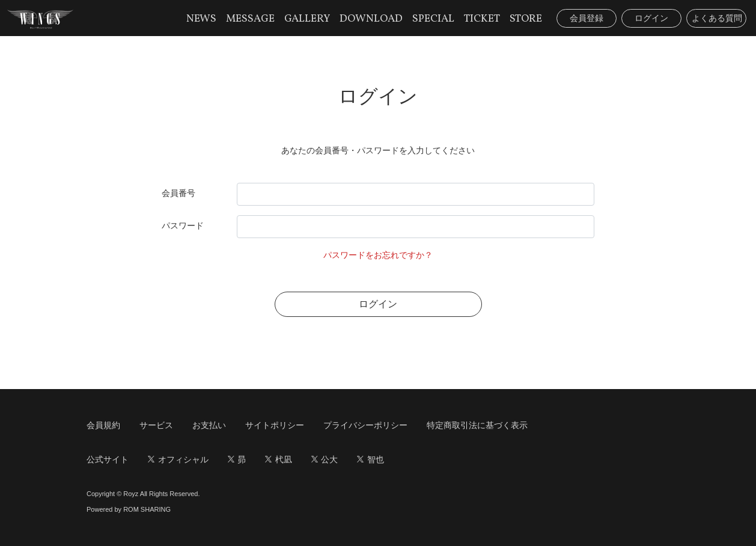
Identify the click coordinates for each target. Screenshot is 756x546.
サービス (156, 425)
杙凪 (279, 459)
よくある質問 (717, 18)
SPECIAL (433, 19)
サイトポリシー (275, 425)
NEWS (201, 19)
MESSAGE (250, 19)
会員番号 (178, 193)
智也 (370, 459)
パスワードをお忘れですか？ (378, 255)
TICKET (482, 19)
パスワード (183, 225)
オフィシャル (178, 459)
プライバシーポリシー (365, 425)
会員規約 (103, 425)
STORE (526, 19)
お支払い (209, 425)
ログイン (651, 18)
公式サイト (108, 459)
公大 (325, 459)
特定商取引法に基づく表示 (477, 425)
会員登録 (587, 18)
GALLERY (307, 19)
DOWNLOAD (371, 19)
